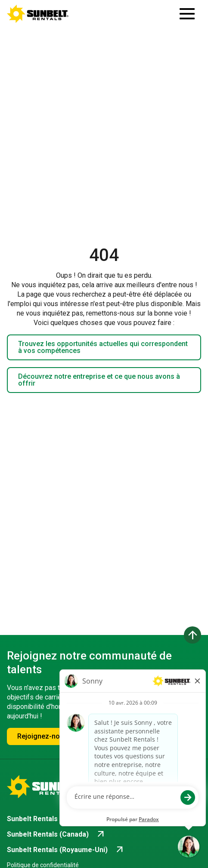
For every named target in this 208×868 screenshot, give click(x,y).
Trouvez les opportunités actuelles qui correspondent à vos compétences (103, 347)
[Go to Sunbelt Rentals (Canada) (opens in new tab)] (56, 834)
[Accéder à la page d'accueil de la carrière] (38, 14)
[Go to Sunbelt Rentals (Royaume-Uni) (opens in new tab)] (66, 850)
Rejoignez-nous (42, 736)
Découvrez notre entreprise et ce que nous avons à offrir (99, 380)
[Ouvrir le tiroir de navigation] (187, 14)
